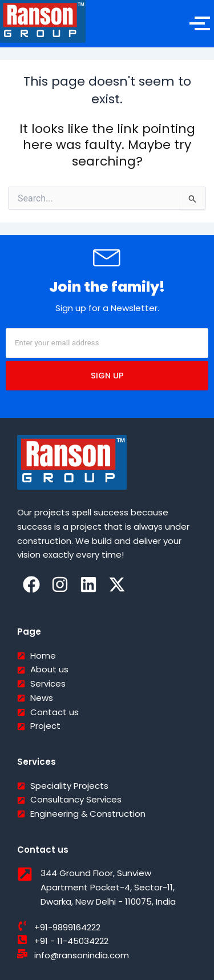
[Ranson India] (43, 21)
